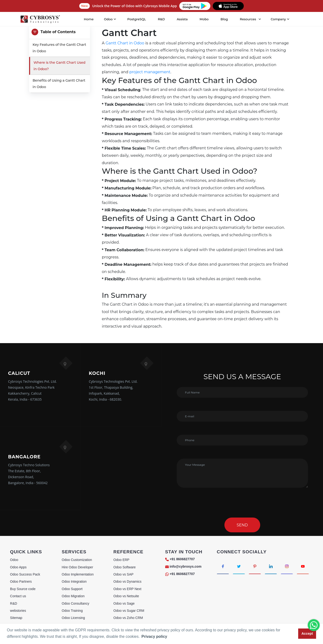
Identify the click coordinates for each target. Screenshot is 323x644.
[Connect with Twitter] (239, 566)
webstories (18, 611)
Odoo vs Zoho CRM (128, 618)
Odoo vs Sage (124, 603)
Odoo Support (72, 589)
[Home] (40, 19)
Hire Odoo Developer (78, 567)
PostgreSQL (137, 19)
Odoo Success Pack (25, 574)
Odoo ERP (121, 560)
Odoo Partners (21, 581)
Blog (224, 19)
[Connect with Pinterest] (255, 566)
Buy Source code (23, 589)
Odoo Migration (73, 596)
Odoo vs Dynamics (127, 581)
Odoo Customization (77, 560)
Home (89, 19)
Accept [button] (307, 634)
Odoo (14, 560)
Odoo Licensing (73, 618)
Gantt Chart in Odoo (125, 43)
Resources (248, 19)
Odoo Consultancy (76, 603)
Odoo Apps (18, 567)
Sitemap (16, 618)
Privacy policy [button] (154, 636)
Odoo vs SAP (123, 574)
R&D (161, 19)
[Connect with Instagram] (287, 566)
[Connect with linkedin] (271, 566)
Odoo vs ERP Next (127, 589)
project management (150, 72)
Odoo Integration (74, 581)
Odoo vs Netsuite (126, 596)
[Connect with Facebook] (223, 566)
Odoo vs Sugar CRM (129, 611)
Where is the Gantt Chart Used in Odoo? (60, 66)
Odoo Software (124, 567)
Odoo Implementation (78, 574)
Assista (182, 19)
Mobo (204, 19)
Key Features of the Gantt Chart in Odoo (59, 48)
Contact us (18, 596)
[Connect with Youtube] (303, 566)
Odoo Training (72, 611)
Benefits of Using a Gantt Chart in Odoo (59, 84)
